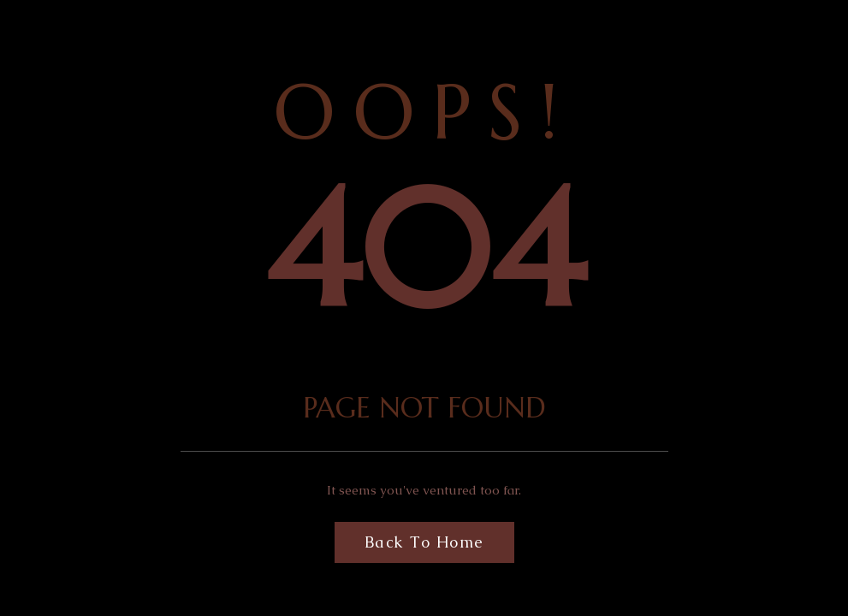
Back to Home (424, 542)
